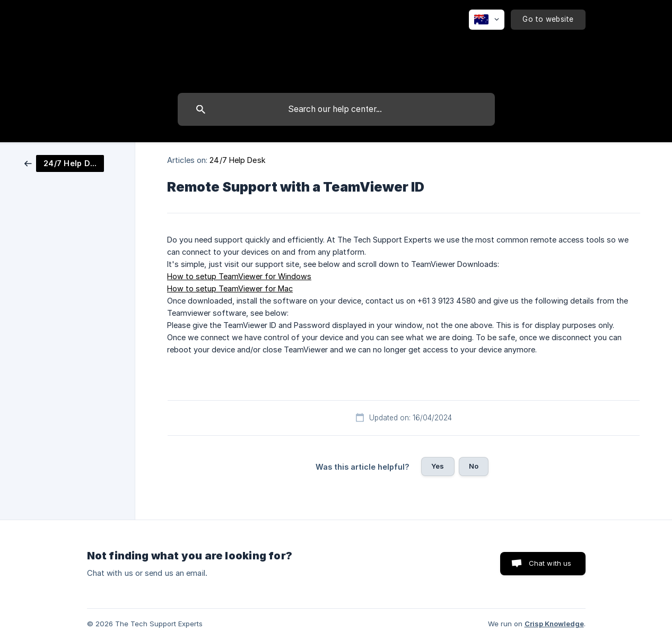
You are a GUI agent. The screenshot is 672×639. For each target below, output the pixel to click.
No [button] (474, 466)
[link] (64, 163)
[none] (487, 20)
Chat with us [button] (550, 563)
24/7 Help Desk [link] (237, 160)
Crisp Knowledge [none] (554, 624)
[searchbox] (336, 109)
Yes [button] (438, 466)
